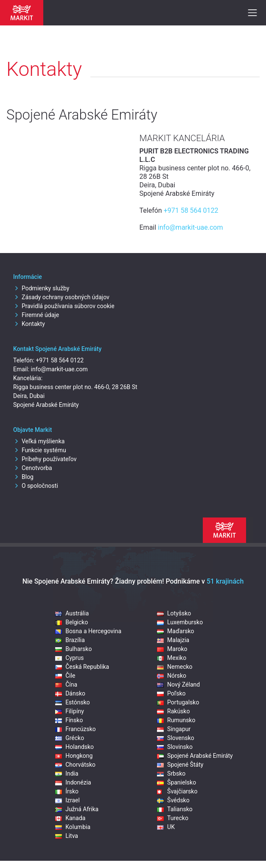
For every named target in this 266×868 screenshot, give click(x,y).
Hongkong (74, 756)
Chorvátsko (75, 765)
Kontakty (29, 324)
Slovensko (176, 738)
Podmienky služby (41, 288)
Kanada (70, 818)
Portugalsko (178, 702)
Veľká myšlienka (39, 441)
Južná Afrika (77, 809)
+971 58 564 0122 (191, 210)
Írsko (67, 791)
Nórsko (172, 676)
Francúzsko (76, 729)
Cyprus (69, 658)
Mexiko (172, 658)
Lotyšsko (174, 613)
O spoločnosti (36, 486)
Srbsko (171, 773)
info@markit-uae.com (190, 227)
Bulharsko (73, 649)
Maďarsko (175, 631)
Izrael (67, 800)
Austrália (72, 613)
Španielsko (176, 782)
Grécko (70, 738)
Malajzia (173, 640)
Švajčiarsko (177, 791)
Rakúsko (173, 711)
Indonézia (73, 782)
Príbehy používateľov (45, 459)
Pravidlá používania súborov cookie (64, 306)
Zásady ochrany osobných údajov (61, 297)
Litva (67, 836)
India (67, 773)
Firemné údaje (36, 315)
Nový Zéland (178, 684)
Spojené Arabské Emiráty (195, 756)
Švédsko (173, 800)
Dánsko (70, 693)
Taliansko (175, 809)
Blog (23, 477)
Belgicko (71, 622)
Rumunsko (176, 720)
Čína (66, 684)
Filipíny (70, 711)
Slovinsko (175, 747)
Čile (65, 676)
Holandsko (74, 747)
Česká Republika (82, 667)
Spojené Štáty (180, 765)
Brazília (70, 640)
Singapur (174, 729)
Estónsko (73, 702)
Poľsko (171, 693)
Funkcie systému (40, 450)
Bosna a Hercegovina (88, 631)
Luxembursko (180, 622)
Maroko (172, 649)
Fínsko (69, 720)
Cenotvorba (33, 468)
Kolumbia (73, 827)
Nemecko (175, 667)
